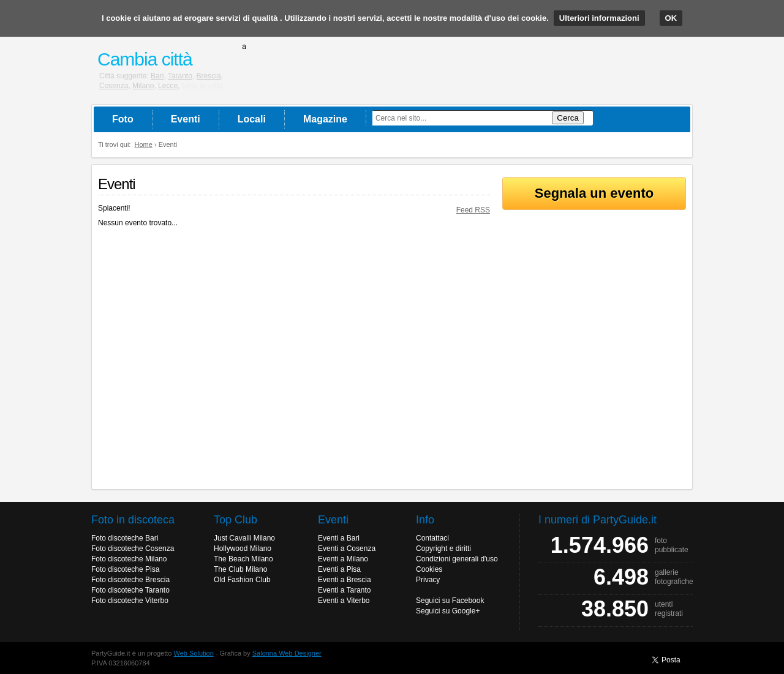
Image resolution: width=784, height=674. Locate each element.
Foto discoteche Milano (129, 559)
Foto (123, 119)
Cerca (568, 118)
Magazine (325, 119)
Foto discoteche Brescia (130, 580)
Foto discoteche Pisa (125, 569)
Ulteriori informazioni (599, 18)
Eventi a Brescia (345, 580)
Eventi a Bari (339, 538)
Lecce (168, 86)
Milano (143, 86)
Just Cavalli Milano (244, 538)
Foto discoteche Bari (125, 538)
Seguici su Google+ (448, 611)
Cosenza (114, 86)
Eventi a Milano (343, 559)
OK (671, 18)
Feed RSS (473, 210)
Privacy (428, 580)
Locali (252, 119)
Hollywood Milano (243, 549)
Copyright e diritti (443, 549)
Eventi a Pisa (339, 569)
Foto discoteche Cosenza (133, 549)
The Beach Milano (243, 559)
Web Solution (194, 653)
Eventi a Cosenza (347, 549)
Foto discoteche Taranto (130, 590)
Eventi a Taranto (345, 590)
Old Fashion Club (242, 580)
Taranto (180, 76)
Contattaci (432, 538)
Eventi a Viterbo (344, 601)
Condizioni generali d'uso (457, 559)
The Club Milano (240, 569)
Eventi (186, 119)
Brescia (209, 76)
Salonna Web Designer (287, 653)
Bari (157, 76)
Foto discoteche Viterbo (130, 601)
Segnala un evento (594, 193)
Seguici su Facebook (450, 601)
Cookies (429, 569)
